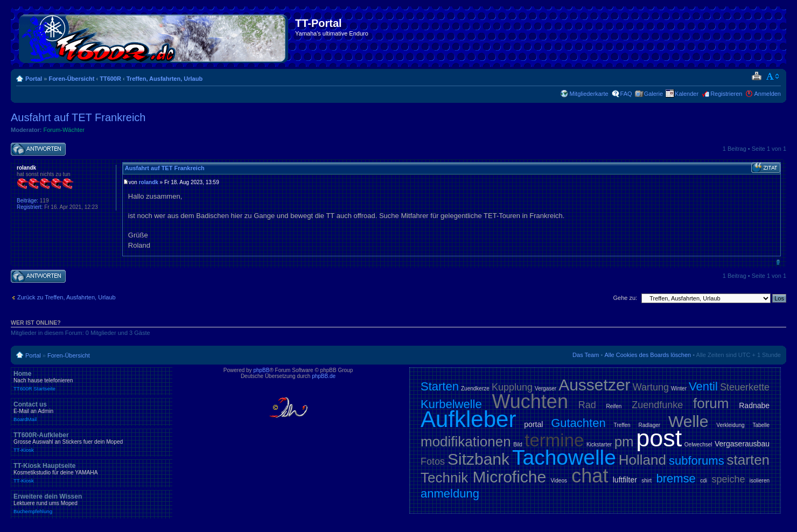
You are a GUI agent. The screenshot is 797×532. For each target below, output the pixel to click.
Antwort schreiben (38, 149)
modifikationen (466, 442)
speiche (728, 479)
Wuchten (530, 401)
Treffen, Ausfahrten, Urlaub (165, 79)
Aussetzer (594, 385)
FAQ (626, 94)
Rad (587, 405)
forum (711, 403)
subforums (697, 461)
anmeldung (450, 493)
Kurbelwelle (451, 404)
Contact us (92, 411)
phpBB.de (324, 376)
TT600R (110, 79)
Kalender (687, 94)
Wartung (651, 387)
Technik (444, 478)
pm (624, 442)
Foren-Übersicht (71, 79)
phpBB (261, 370)
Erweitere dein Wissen (92, 503)
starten (749, 460)
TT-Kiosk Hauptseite (92, 473)
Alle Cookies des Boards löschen (648, 355)
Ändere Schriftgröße (773, 76)
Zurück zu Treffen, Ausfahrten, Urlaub (67, 297)
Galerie (653, 94)
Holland (642, 460)
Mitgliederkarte (589, 94)
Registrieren (726, 94)
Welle (688, 421)
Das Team (586, 355)
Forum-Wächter (64, 130)
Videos (559, 481)
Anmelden (767, 94)
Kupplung (512, 387)
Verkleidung (730, 425)
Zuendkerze (475, 388)
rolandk (149, 182)
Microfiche (510, 477)
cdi (704, 481)
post (659, 438)
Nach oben (778, 262)
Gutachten (578, 423)
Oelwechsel (698, 444)
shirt (646, 481)
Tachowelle (564, 457)
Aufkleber (468, 419)
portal (533, 424)
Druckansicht (756, 76)
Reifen (614, 406)
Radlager (650, 425)
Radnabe (754, 405)
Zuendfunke (657, 405)
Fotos (433, 461)
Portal (34, 79)
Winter (679, 388)
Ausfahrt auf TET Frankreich (78, 117)
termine (554, 440)
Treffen (622, 425)
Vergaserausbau (742, 444)
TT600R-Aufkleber (92, 442)
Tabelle (761, 425)
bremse (676, 478)
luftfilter (625, 480)
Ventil (703, 386)
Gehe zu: (625, 298)
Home (92, 381)
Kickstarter (599, 444)
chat (590, 476)
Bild (518, 444)
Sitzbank (478, 459)
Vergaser (546, 388)
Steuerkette (745, 387)
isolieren (760, 481)
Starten (440, 386)
